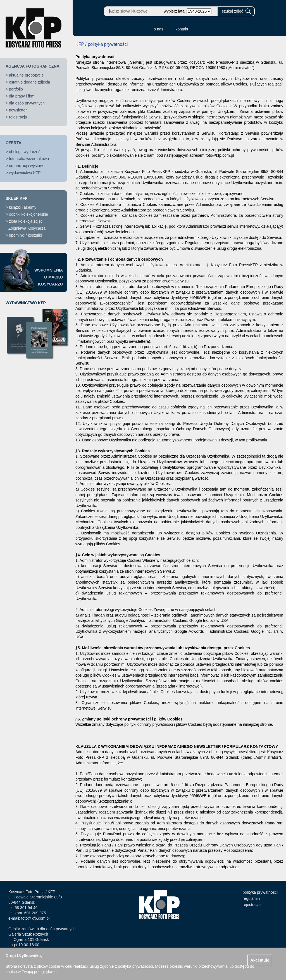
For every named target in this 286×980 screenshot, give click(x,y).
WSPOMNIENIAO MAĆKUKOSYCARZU (49, 277)
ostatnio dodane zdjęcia (29, 82)
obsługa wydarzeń (25, 152)
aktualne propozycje (26, 75)
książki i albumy (23, 207)
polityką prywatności (135, 966)
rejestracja (18, 117)
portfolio (16, 89)
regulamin (251, 898)
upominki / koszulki (25, 235)
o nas (158, 29)
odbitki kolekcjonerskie (28, 214)
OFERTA (14, 143)
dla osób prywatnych (27, 103)
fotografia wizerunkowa (29, 159)
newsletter (18, 110)
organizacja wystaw (26, 166)
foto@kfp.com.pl (35, 918)
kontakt (182, 29)
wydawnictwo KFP (25, 173)
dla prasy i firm (22, 96)
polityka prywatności (260, 892)
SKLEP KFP (16, 198)
